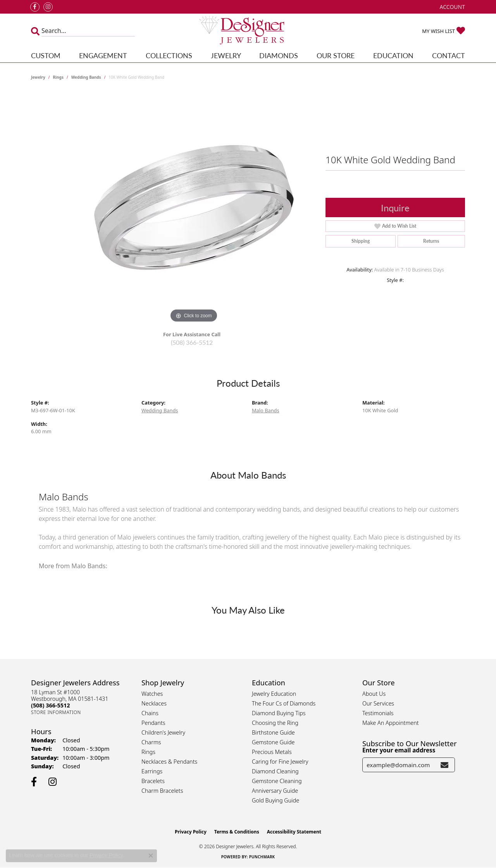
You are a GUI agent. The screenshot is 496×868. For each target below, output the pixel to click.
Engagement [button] (103, 55)
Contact (449, 55)
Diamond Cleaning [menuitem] (275, 771)
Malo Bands (266, 410)
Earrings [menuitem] (152, 771)
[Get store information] (56, 712)
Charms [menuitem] (151, 742)
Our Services (378, 703)
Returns (431, 241)
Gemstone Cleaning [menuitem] (277, 781)
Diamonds (279, 55)
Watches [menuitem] (152, 694)
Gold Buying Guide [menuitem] (276, 800)
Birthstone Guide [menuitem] (273, 732)
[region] (194, 208)
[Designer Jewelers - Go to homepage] (248, 31)
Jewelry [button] (226, 55)
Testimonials (378, 713)
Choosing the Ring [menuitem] (275, 723)
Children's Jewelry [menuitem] (163, 732)
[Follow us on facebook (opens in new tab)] (35, 7)
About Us (374, 694)
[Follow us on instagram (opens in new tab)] (48, 7)
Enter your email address (399, 750)
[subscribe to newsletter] (444, 765)
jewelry (38, 77)
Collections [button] (169, 55)
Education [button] (393, 55)
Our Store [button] (336, 55)
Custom (46, 55)
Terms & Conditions (237, 832)
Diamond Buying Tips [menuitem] (279, 713)
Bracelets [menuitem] (153, 781)
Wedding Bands (86, 77)
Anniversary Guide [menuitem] (275, 791)
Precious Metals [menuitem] (272, 752)
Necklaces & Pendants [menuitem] (169, 762)
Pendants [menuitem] (153, 723)
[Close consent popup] (151, 856)
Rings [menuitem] (148, 752)
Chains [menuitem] (150, 713)
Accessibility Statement (294, 832)
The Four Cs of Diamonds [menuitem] (284, 703)
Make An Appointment (391, 723)
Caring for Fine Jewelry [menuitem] (280, 762)
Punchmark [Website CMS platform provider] (262, 857)
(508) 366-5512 (192, 342)
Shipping (361, 241)
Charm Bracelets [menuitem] (162, 791)
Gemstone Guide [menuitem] (273, 742)
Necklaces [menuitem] (154, 703)
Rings (58, 77)
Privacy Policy (191, 832)
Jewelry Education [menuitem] (274, 694)
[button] (452, 7)
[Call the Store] (50, 705)
